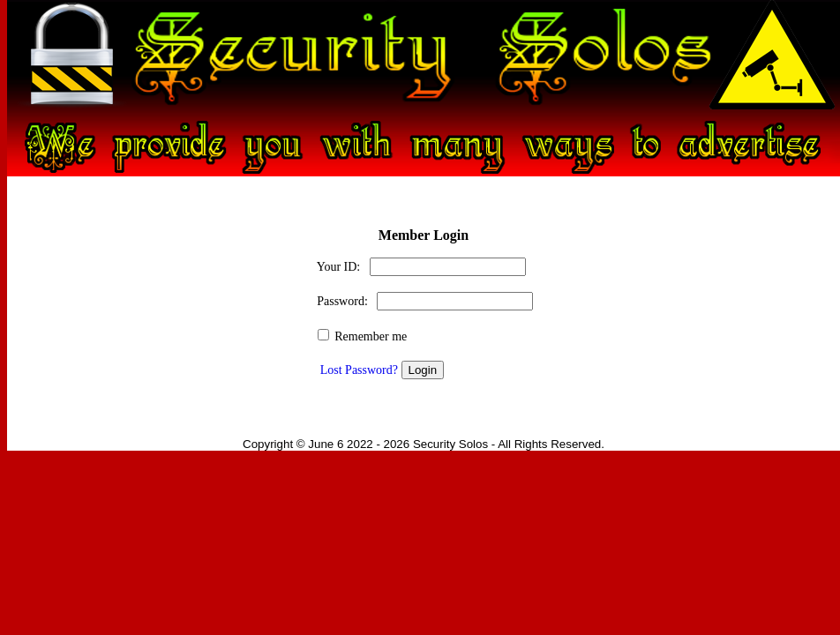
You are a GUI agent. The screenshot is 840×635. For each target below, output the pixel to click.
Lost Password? (359, 370)
